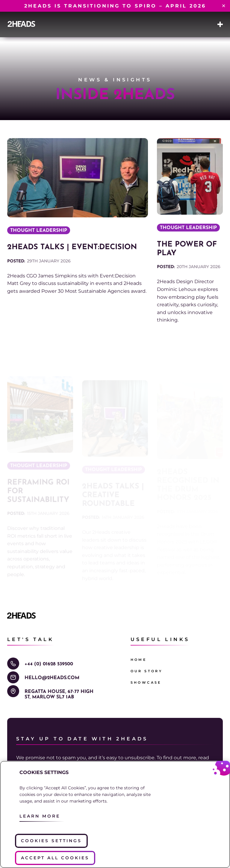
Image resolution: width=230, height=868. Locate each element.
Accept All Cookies (55, 858)
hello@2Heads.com (52, 678)
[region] (115, 814)
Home (139, 660)
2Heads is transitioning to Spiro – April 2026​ (115, 6)
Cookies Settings (51, 841)
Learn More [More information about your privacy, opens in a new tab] (40, 816)
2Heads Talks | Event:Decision (72, 247)
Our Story (147, 671)
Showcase (146, 682)
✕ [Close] (224, 6)
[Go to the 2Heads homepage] (21, 24)
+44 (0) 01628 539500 (49, 664)
